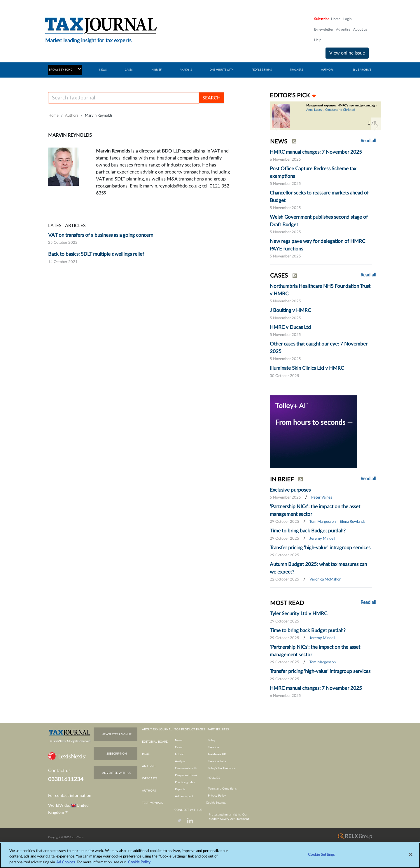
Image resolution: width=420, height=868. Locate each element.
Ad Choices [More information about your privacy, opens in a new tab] (66, 865)
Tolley (212, 740)
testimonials (152, 803)
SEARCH (211, 98)
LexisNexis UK (217, 754)
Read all (368, 141)
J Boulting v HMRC (290, 310)
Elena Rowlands (353, 522)
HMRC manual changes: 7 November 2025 (316, 152)
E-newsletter (324, 29)
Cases (179, 747)
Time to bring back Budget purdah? (308, 531)
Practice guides (185, 782)
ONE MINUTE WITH (222, 70)
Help (318, 40)
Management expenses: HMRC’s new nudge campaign (341, 106)
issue (146, 754)
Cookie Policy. (140, 865)
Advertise (343, 29)
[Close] (411, 857)
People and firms (186, 775)
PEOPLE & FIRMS (262, 70)
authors (149, 791)
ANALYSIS (186, 70)
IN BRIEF (156, 70)
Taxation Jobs (217, 761)
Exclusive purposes (290, 490)
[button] (275, 126)
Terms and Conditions (222, 789)
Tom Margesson (323, 522)
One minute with (186, 768)
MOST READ (287, 603)
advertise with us (117, 773)
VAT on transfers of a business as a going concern (101, 235)
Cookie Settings (216, 803)
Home (336, 19)
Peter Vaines (322, 498)
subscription (117, 754)
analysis (149, 766)
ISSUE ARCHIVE (361, 70)
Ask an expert (184, 796)
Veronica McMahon (325, 579)
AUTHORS (327, 70)
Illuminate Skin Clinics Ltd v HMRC (307, 368)
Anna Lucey (314, 110)
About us (360, 29)
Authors (72, 116)
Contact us (59, 771)
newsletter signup (117, 734)
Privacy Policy (217, 796)
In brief (180, 754)
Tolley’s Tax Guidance (222, 768)
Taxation (213, 747)
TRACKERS (296, 70)
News (179, 740)
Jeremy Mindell (322, 539)
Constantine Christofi (340, 110)
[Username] (124, 98)
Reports (180, 789)
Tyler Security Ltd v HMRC (299, 614)
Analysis (180, 761)
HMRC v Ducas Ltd (290, 327)
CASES (129, 70)
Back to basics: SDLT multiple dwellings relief (96, 254)
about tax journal (157, 730)
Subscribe (322, 19)
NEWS (103, 70)
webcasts (150, 778)
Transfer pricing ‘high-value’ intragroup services (320, 548)
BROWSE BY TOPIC (65, 69)
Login (348, 19)
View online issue (347, 53)
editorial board (155, 742)
